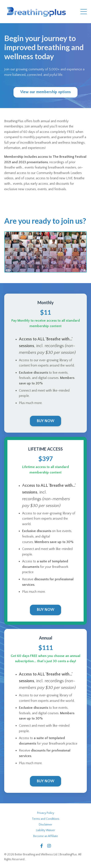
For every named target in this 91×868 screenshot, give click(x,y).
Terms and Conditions (46, 819)
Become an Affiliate (46, 836)
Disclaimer (45, 825)
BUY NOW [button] (46, 421)
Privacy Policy (46, 813)
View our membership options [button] (46, 92)
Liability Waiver (46, 830)
